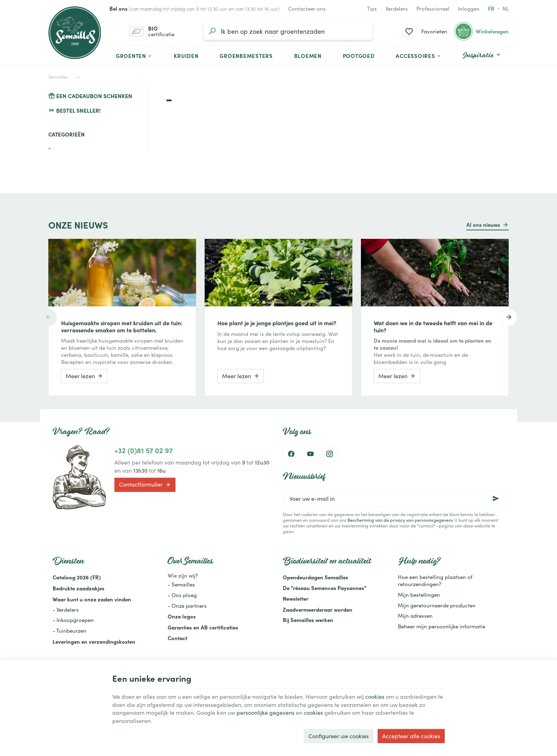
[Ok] (496, 499)
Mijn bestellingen (419, 595)
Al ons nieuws (483, 224)
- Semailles (181, 584)
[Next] (509, 317)
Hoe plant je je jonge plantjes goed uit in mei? (277, 323)
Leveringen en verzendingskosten (94, 641)
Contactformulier (145, 485)
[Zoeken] (212, 31)
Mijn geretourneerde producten (437, 605)
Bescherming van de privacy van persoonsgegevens (400, 520)
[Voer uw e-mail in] (394, 499)
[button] (419, 55)
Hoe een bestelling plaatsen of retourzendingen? (435, 580)
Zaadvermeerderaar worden (318, 609)
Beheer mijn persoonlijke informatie (442, 626)
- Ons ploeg (182, 595)
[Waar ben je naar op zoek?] (288, 31)
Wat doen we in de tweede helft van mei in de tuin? (433, 326)
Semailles (58, 77)
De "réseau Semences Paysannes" (325, 588)
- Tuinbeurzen (69, 631)
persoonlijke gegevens (266, 712)
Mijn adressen (415, 616)
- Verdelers (66, 610)
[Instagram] (330, 454)
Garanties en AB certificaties (203, 627)
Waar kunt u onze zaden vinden (92, 599)
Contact (177, 638)
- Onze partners (187, 606)
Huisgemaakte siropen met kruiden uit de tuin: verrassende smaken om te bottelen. (122, 326)
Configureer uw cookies (339, 736)
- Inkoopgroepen (73, 620)
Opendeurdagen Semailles (315, 577)
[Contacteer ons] (307, 9)
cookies (375, 696)
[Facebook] (291, 454)
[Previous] (48, 317)
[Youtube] (310, 454)
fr (491, 9)
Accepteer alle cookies (411, 736)
